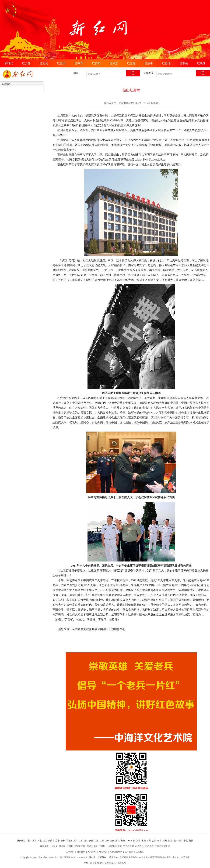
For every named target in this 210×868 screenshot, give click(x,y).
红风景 (114, 63)
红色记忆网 (80, 846)
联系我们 (140, 852)
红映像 (201, 63)
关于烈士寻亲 (116, 852)
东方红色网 (128, 846)
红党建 (131, 63)
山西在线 (139, 846)
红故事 (149, 63)
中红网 (102, 846)
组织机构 (81, 852)
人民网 (54, 846)
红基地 (166, 63)
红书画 (184, 63)
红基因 (61, 63)
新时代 (9, 63)
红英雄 (96, 63)
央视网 (70, 846)
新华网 (62, 846)
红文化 (44, 63)
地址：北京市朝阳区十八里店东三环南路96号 (105, 863)
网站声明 (92, 852)
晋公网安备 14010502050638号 (74, 857)
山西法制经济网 (114, 846)
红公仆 (26, 63)
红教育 (79, 63)
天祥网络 (124, 857)
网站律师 (103, 852)
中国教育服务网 (163, 846)
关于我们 (70, 852)
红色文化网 (92, 846)
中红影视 (149, 846)
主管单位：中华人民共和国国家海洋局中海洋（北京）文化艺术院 (159, 857)
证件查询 (129, 852)
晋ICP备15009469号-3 (48, 857)
